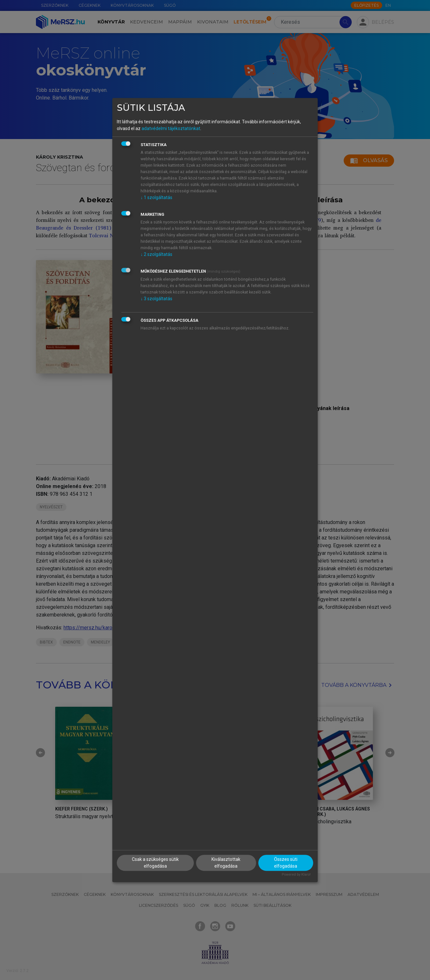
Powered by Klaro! (296, 875)
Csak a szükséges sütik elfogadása (155, 863)
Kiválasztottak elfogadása (226, 863)
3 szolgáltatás (156, 299)
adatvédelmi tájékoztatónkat (171, 128)
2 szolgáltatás (156, 254)
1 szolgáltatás (156, 197)
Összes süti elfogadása (286, 863)
